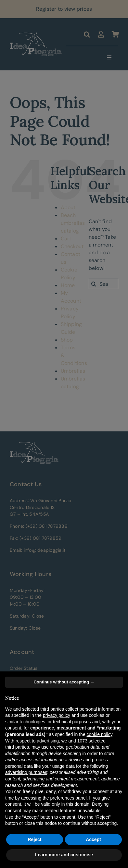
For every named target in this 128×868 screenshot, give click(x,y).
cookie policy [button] (100, 734)
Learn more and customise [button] (64, 855)
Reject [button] (34, 839)
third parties (17, 747)
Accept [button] (93, 839)
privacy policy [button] (57, 715)
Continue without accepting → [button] (64, 682)
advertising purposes (26, 772)
